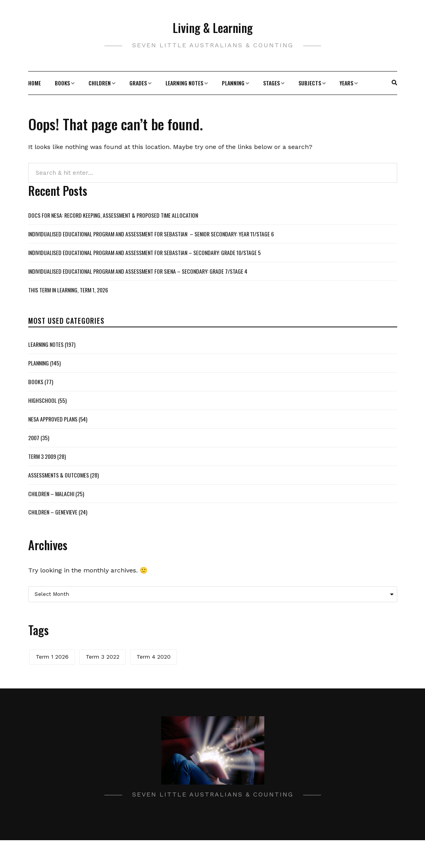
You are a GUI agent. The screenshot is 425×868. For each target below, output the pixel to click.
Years (346, 83)
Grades (138, 83)
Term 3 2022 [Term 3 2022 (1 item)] (103, 657)
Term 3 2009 (42, 456)
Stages (271, 83)
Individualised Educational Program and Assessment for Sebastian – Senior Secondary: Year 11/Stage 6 (151, 234)
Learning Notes (184, 83)
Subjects (310, 83)
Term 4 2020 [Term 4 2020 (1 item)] (154, 657)
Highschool (42, 400)
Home (35, 83)
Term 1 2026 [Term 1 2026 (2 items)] (52, 657)
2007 (34, 438)
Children (100, 83)
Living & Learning (213, 28)
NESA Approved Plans (53, 419)
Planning (233, 83)
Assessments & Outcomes (59, 475)
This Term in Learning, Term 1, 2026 (68, 290)
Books (62, 83)
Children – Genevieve (53, 512)
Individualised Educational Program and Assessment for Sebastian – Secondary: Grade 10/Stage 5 (144, 252)
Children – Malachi (51, 494)
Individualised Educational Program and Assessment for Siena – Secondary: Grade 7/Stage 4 (138, 271)
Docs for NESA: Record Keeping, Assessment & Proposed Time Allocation (113, 215)
